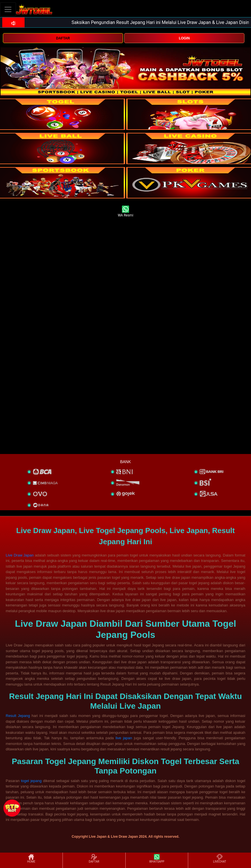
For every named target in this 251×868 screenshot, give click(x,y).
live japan (124, 738)
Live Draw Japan (20, 555)
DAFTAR (63, 38)
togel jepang (31, 781)
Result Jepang (18, 716)
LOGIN (184, 38)
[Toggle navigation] (8, 9)
